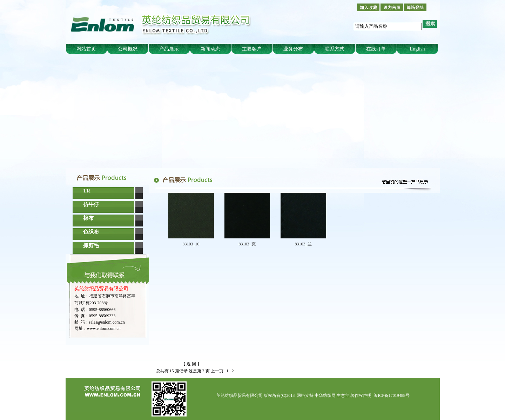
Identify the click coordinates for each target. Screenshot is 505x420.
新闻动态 (210, 49)
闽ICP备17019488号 (392, 395)
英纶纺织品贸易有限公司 (240, 395)
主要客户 (252, 49)
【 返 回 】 (191, 364)
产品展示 (169, 49)
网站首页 (86, 49)
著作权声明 (361, 395)
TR (87, 191)
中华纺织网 (325, 395)
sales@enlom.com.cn (107, 322)
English (418, 49)
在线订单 (376, 49)
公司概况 (128, 49)
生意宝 (343, 395)
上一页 (217, 371)
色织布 (91, 232)
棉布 (88, 218)
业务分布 (293, 49)
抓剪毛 (91, 245)
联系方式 (335, 49)
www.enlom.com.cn (104, 328)
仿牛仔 (91, 204)
